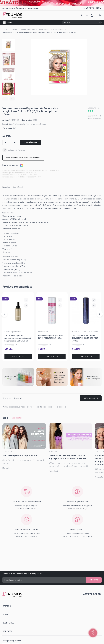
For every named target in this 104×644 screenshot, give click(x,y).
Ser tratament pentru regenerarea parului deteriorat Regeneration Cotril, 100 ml (18, 338)
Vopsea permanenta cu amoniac (51, 29)
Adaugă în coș (30, 142)
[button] (5, 99)
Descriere (6, 187)
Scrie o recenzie (95, 119)
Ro (100, 15)
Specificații (18, 187)
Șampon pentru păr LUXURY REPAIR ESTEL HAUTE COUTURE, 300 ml (85, 338)
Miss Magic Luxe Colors (36, 124)
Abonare (94, 580)
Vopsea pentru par (28, 29)
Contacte (7, 631)
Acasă (5, 29)
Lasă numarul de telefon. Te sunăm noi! (23, 158)
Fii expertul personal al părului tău (20, 455)
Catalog (14, 29)
